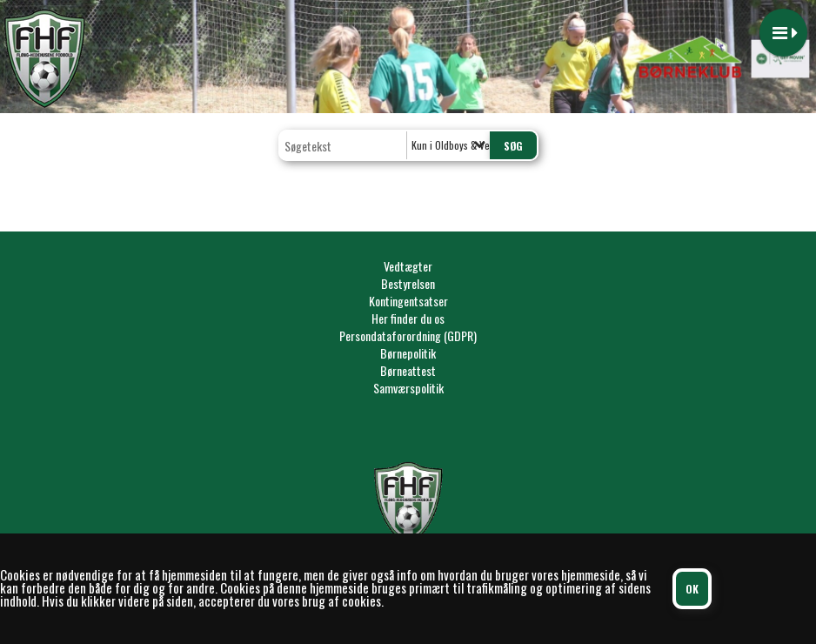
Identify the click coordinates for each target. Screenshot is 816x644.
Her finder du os (408, 318)
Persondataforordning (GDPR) (408, 335)
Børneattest (408, 370)
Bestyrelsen (408, 283)
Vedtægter (408, 266)
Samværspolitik (408, 388)
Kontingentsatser (408, 301)
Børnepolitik (408, 353)
